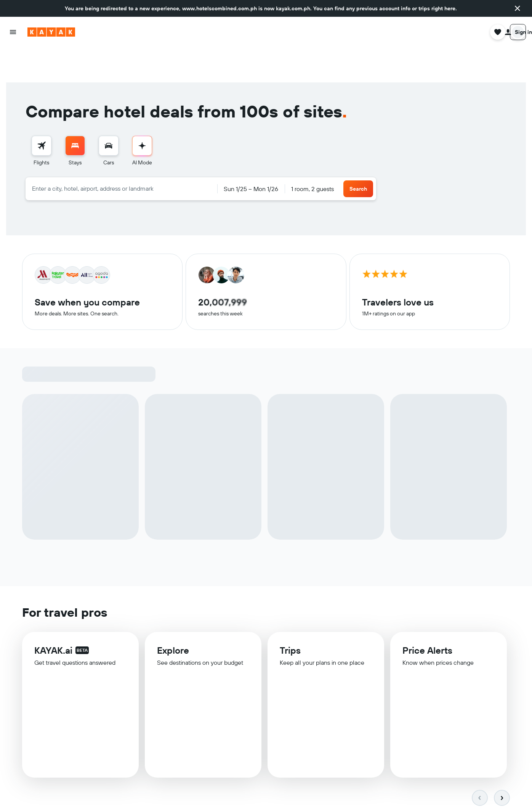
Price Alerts (427, 631)
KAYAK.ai (53, 630)
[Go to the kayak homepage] (51, 32)
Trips (290, 631)
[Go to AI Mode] (142, 111)
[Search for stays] (75, 111)
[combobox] (118, 169)
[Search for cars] (109, 111)
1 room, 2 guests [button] (312, 169)
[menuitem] (42, 116)
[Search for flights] (42, 111)
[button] (518, 8)
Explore (173, 630)
